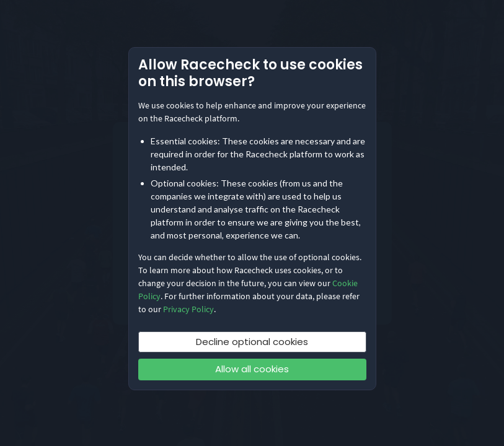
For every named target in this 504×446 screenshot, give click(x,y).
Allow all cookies (252, 369)
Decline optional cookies (252, 342)
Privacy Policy (188, 309)
